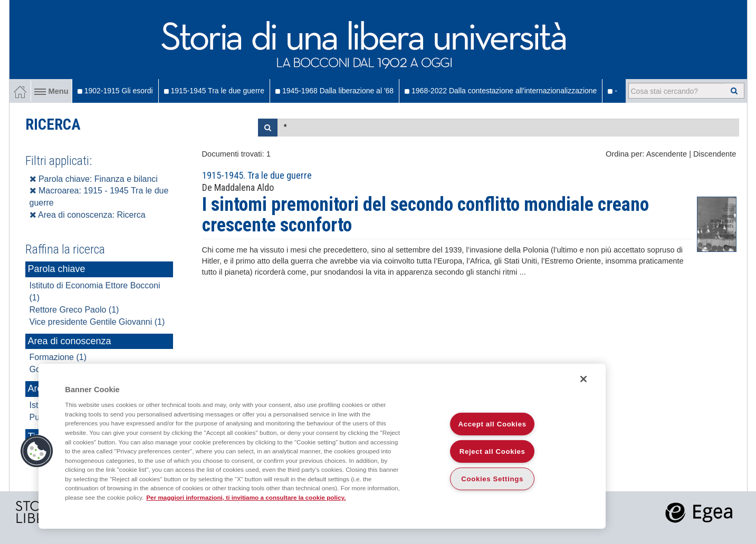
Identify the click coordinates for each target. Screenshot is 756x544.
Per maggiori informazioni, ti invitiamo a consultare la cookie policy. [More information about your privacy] (246, 497)
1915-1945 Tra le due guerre (214, 91)
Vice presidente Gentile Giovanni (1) (97, 322)
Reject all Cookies (492, 451)
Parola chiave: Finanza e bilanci (94, 179)
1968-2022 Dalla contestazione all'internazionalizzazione (501, 91)
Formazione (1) (58, 357)
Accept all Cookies (492, 424)
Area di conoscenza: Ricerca (88, 215)
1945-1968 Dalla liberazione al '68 (334, 91)
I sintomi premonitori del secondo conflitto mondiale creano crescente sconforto (425, 215)
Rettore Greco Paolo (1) (74, 310)
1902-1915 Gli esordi (115, 91)
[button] (37, 451)
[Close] (583, 379)
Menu (51, 91)
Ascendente (667, 154)
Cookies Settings (492, 479)
